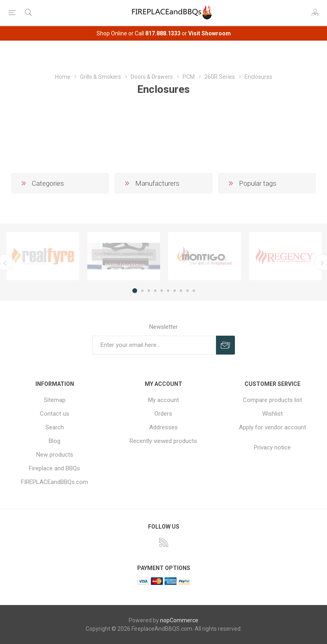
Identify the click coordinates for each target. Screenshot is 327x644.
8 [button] (181, 291)
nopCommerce (179, 620)
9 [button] (187, 291)
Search (55, 427)
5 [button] (162, 291)
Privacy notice (272, 447)
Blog (54, 441)
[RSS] (164, 542)
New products (55, 455)
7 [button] (175, 291)
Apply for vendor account (272, 427)
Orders (163, 414)
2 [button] (142, 291)
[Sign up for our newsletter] (154, 345)
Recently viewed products (163, 441)
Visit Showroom (210, 33)
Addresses (163, 427)
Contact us (54, 414)
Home (63, 77)
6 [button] (168, 291)
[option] (43, 256)
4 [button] (155, 291)
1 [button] (135, 291)
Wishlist (272, 414)
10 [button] (194, 291)
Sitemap (55, 400)
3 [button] (149, 291)
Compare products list (272, 400)
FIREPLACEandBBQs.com (54, 482)
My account (163, 400)
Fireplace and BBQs (54, 468)
